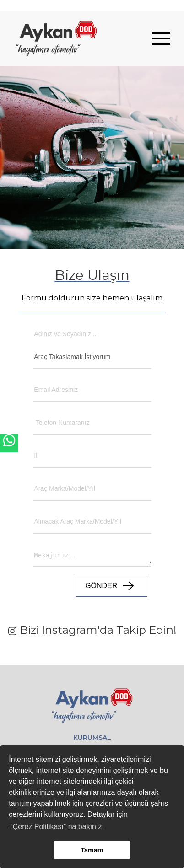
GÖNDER (111, 586)
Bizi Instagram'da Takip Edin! (92, 630)
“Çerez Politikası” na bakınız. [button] (57, 827)
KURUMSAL (92, 738)
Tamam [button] (92, 850)
